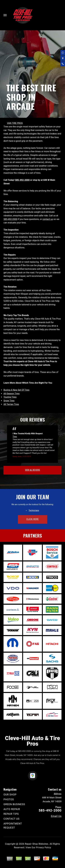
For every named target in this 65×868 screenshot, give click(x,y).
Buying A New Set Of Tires (16, 390)
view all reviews (32, 470)
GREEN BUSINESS (14, 804)
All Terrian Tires (11, 404)
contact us (48, 219)
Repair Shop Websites (37, 844)
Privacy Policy (44, 847)
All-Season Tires (12, 394)
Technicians (34, 510)
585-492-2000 (22, 180)
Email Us (56, 816)
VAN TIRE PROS (15, 123)
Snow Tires (9, 401)
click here (32, 519)
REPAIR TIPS (11, 814)
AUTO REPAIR (12, 809)
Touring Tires (10, 397)
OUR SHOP (10, 795)
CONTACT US (11, 819)
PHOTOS (9, 799)
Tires (15, 437)
